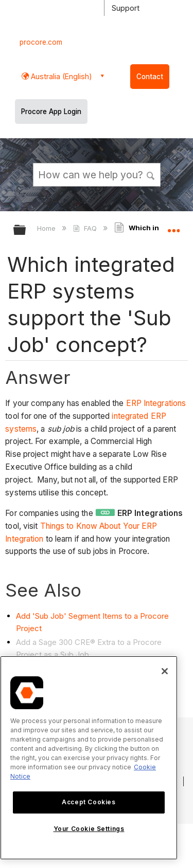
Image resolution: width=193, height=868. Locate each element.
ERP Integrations (156, 403)
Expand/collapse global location (173, 227)
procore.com (41, 42)
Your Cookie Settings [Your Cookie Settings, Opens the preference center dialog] (89, 829)
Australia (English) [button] (60, 76)
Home (47, 228)
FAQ (86, 228)
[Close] (165, 671)
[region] (89, 758)
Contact (150, 77)
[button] (151, 174)
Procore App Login (51, 112)
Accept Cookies (89, 802)
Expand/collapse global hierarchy (26, 230)
